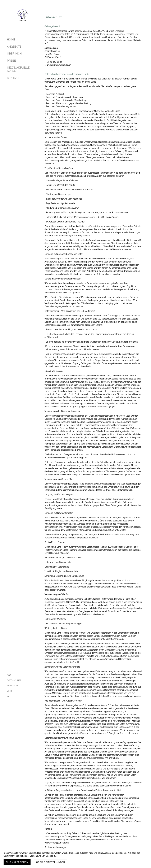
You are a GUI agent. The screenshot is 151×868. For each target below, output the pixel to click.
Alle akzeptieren (17, 862)
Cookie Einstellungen (51, 862)
